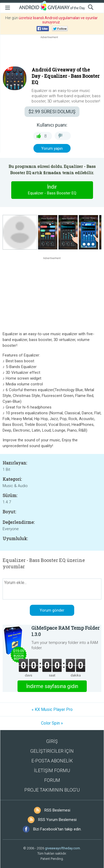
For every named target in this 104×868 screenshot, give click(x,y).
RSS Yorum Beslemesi (57, 820)
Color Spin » (52, 723)
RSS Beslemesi (57, 810)
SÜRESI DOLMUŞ (52, 112)
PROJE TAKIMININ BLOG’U (52, 790)
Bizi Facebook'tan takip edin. (57, 829)
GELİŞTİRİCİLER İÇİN (52, 751)
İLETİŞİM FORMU (52, 770)
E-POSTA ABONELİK (52, 761)
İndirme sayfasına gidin (52, 686)
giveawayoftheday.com (62, 848)
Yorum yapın (52, 148)
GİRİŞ (52, 741)
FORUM (52, 780)
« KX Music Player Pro (52, 709)
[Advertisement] (52, 52)
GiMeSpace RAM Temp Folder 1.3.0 (65, 631)
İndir (52, 190)
